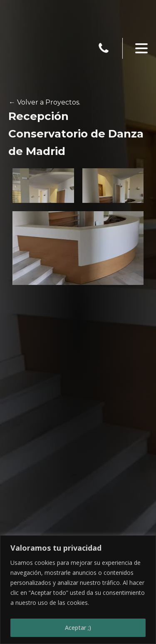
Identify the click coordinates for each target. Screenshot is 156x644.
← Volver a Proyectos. (45, 102)
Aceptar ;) (78, 628)
